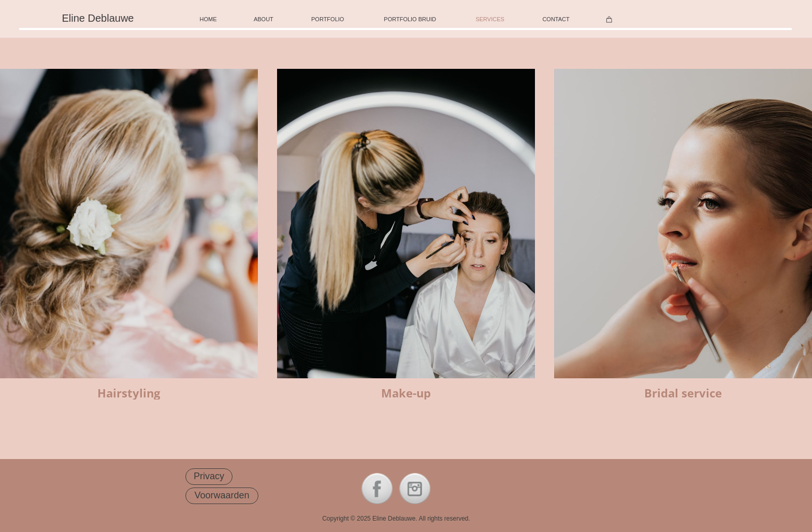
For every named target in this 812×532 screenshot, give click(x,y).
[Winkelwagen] (609, 19)
